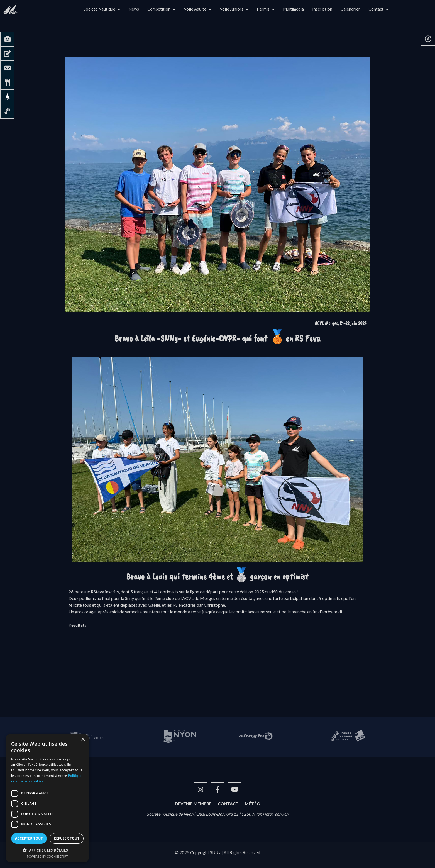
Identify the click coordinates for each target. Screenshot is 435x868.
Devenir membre (193, 804)
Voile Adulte (195, 9)
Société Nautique (99, 9)
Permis (263, 9)
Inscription (322, 9)
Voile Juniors (232, 9)
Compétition (159, 9)
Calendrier (350, 9)
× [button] (83, 740)
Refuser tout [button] (67, 838)
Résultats (77, 625)
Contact (376, 9)
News (134, 9)
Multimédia (293, 9)
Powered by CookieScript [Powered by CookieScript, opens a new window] (47, 856)
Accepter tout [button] (29, 838)
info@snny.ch (276, 814)
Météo (252, 804)
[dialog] (47, 798)
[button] (47, 850)
